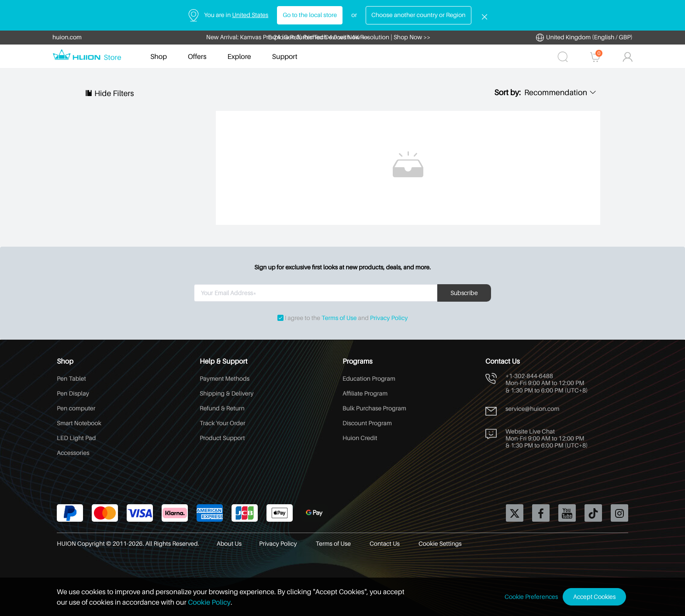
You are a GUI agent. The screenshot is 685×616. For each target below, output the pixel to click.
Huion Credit (360, 438)
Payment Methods (225, 379)
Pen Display (73, 394)
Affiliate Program (365, 394)
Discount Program (367, 423)
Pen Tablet (71, 379)
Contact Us (385, 544)
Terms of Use (339, 318)
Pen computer (76, 408)
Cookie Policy (209, 602)
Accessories (73, 453)
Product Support (222, 438)
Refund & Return (222, 408)
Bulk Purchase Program (374, 408)
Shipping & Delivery (227, 394)
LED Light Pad (76, 438)
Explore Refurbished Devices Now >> (318, 37)
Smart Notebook (79, 423)
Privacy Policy (389, 318)
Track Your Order (223, 423)
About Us (229, 544)
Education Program (369, 379)
